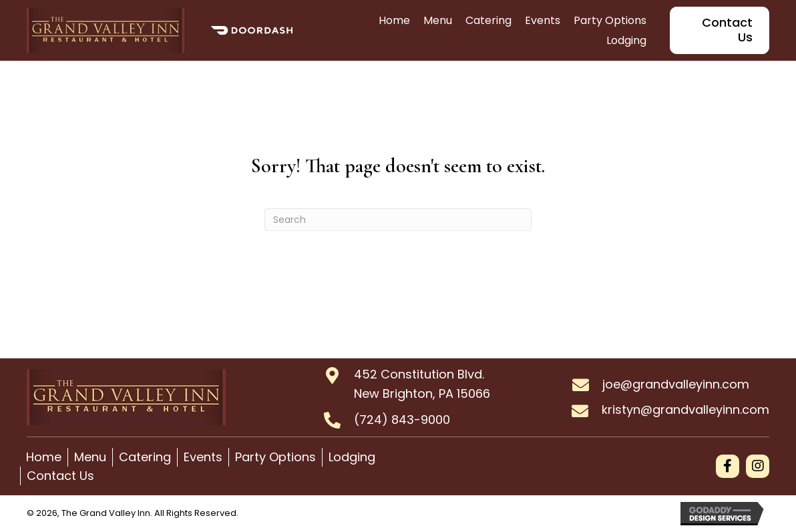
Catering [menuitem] (145, 457)
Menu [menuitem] (90, 457)
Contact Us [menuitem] (60, 476)
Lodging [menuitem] (352, 457)
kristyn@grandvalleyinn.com (685, 410)
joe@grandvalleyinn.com (676, 384)
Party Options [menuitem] (275, 457)
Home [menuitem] (44, 457)
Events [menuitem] (203, 457)
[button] (728, 466)
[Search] (398, 220)
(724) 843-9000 (402, 420)
